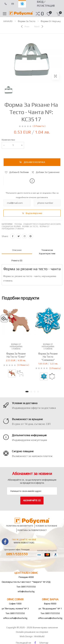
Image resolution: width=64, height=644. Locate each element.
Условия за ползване (46, 526)
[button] (42, 14)
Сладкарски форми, (12, 226)
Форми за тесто (27, 21)
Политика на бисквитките (20, 526)
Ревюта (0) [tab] (17, 261)
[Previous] (25, 26)
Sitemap (44, 643)
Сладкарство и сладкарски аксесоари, (42, 224)
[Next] (39, 26)
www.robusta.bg (24, 543)
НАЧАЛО (8, 21)
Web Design (26, 636)
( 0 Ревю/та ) (39, 126)
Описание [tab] (17, 250)
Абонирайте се (32, 500)
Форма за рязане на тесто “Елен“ (16, 355)
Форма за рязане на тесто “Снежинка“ (48, 357)
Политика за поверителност (32, 530)
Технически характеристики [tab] (47, 252)
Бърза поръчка (34, 213)
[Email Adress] (32, 491)
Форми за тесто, (31, 226)
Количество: (8, 140)
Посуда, (19, 224)
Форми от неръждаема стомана (16, 347)
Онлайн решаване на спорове (32, 632)
